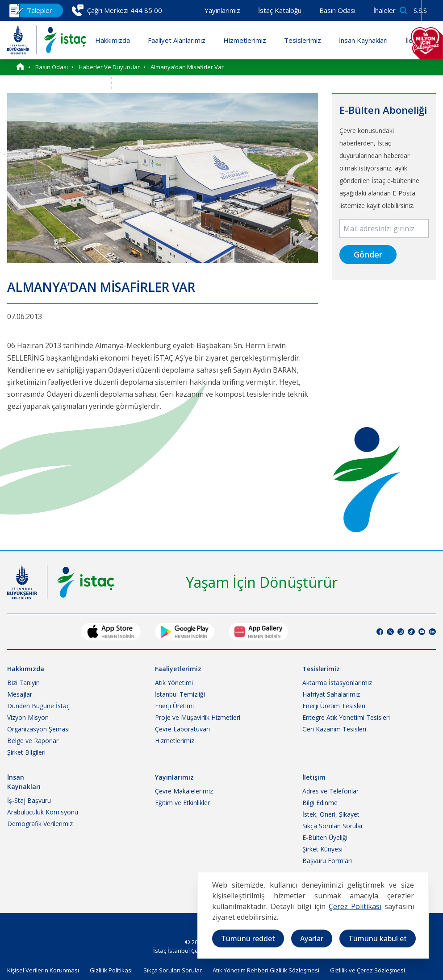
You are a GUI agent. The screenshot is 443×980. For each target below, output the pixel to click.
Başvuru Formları (327, 861)
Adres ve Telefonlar (330, 791)
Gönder (368, 254)
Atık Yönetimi (174, 683)
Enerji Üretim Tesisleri (334, 706)
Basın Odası (337, 10)
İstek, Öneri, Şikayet (331, 814)
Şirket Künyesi (322, 849)
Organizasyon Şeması (38, 729)
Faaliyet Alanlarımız (177, 40)
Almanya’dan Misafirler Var (187, 67)
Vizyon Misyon (28, 717)
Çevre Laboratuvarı (182, 729)
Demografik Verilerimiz (40, 824)
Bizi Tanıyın (23, 683)
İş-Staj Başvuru (29, 800)
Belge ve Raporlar (33, 741)
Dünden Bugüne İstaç (38, 706)
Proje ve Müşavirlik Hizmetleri (198, 717)
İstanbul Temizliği (180, 694)
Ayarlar (312, 938)
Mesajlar (20, 694)
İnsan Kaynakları (363, 40)
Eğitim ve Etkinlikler (182, 803)
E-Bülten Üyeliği (325, 837)
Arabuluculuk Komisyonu (43, 812)
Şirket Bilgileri (26, 752)
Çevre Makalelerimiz (184, 791)
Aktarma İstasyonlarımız (337, 683)
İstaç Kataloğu (280, 10)
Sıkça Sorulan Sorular (333, 826)
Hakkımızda (113, 40)
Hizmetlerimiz (245, 40)
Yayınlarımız (222, 10)
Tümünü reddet (248, 938)
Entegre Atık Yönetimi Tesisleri (346, 717)
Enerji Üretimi (174, 706)
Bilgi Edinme (320, 803)
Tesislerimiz (303, 40)
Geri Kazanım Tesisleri (334, 729)
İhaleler (384, 10)
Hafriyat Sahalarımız (331, 694)
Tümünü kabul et (378, 938)
